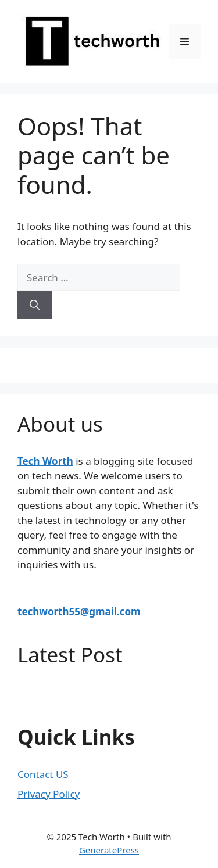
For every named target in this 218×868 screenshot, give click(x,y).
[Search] (35, 305)
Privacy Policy (49, 794)
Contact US (43, 774)
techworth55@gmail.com (79, 611)
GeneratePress (109, 850)
